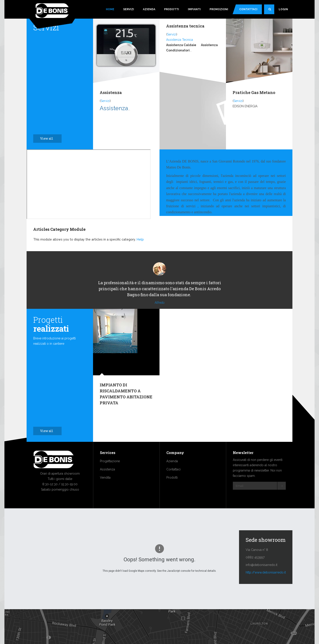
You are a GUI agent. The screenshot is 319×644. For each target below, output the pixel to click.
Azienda (149, 9)
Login (283, 9)
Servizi (129, 9)
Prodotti (172, 9)
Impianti (194, 9)
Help (140, 239)
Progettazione (110, 474)
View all (49, 138)
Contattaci (248, 9)
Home (110, 9)
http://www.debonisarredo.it (266, 586)
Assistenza (111, 92)
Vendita (105, 491)
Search (271, 11)
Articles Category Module (59, 229)
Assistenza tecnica (185, 26)
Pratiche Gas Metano (254, 92)
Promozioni (219, 9)
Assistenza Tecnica (180, 40)
